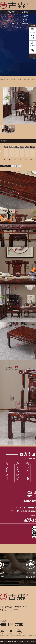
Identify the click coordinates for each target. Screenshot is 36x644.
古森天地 (25, 12)
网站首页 (11, 12)
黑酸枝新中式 (23, 636)
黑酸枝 (20, 79)
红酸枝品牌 (9, 636)
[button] (1, 151)
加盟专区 (25, 24)
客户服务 (18, 28)
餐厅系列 (27, 79)
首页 (8, 79)
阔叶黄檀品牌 (16, 636)
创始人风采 (11, 20)
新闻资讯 (26, 20)
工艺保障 (25, 16)
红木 (29, 642)
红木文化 (11, 24)
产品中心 (11, 16)
